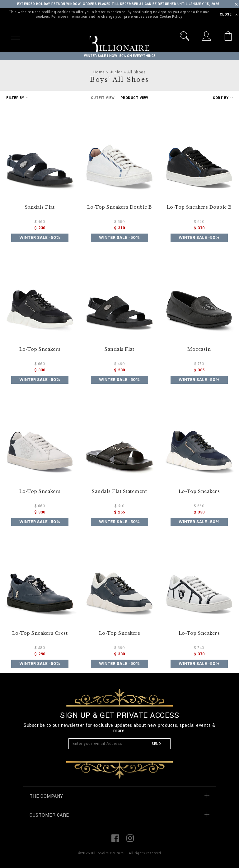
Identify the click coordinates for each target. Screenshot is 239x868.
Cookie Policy (171, 17)
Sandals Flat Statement (119, 492)
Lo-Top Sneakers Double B (119, 207)
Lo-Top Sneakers (40, 349)
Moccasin (199, 349)
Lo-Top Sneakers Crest (40, 633)
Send (156, 744)
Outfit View (103, 98)
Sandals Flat (40, 207)
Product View (134, 98)
